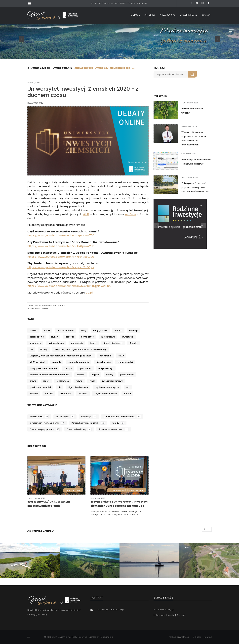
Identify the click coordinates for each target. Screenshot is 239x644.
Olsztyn (68, 368)
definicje (134, 330)
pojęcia (95, 375)
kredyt (93, 343)
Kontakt (207, 15)
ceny (84, 330)
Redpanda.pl (107, 637)
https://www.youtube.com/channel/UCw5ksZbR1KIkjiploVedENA (69, 286)
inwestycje (35, 343)
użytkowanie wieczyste (107, 387)
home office (87, 337)
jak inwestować (56, 343)
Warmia (34, 394)
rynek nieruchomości (40, 387)
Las (31, 349)
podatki (81, 375)
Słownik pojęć (189, 15)
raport (46, 381)
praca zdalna (127, 375)
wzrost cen (66, 394)
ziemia (127, 394)
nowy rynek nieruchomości (43, 368)
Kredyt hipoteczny (113, 343)
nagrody (57, 362)
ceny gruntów (100, 330)
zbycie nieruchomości (106, 394)
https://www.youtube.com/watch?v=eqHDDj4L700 (61, 236)
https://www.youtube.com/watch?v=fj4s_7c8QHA (61, 267)
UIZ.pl (89, 293)
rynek (92, 381)
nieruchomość (103, 362)
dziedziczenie (37, 337)
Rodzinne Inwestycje (164, 610)
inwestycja (128, 337)
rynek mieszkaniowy (113, 381)
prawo (33, 381)
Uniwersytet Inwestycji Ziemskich (170, 615)
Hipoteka (69, 337)
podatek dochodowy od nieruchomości (50, 375)
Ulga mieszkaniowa (78, 387)
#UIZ (86, 214)
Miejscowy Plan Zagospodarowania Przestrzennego (81, 349)
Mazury (44, 349)
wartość (49, 394)
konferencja (48, 306)
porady (110, 375)
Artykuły (150, 15)
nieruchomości (125, 362)
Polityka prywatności (179, 637)
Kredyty (134, 343)
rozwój (79, 381)
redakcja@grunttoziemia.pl (110, 610)
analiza (33, 330)
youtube (62, 306)
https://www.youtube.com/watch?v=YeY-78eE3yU (61, 257)
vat (128, 387)
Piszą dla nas (168, 15)
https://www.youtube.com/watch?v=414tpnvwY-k (61, 246)
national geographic (78, 362)
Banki (47, 330)
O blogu (135, 15)
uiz (56, 306)
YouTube (130, 214)
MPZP (121, 356)
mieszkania (105, 356)
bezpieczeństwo (65, 330)
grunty (54, 337)
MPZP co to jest (38, 362)
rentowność (63, 381)
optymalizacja (106, 368)
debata (38, 306)
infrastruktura (108, 337)
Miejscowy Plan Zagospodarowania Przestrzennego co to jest (61, 356)
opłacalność (85, 368)
